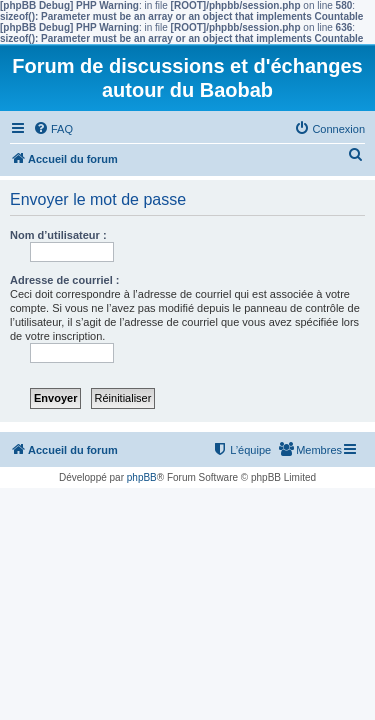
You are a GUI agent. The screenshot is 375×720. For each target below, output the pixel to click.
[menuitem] (53, 129)
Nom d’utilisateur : (58, 235)
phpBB (142, 477)
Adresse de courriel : (64, 280)
